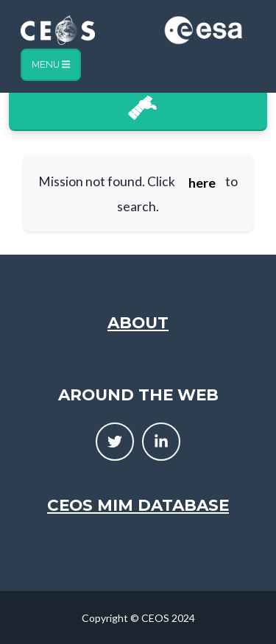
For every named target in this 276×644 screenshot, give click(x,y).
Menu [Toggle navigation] (51, 64)
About (138, 322)
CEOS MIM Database (138, 505)
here (202, 183)
